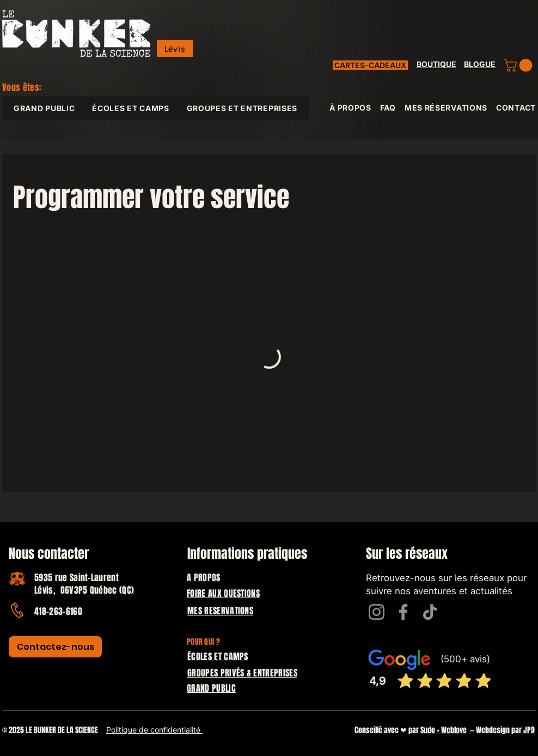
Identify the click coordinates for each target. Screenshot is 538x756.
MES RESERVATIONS (220, 611)
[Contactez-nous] (55, 647)
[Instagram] (377, 612)
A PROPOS (204, 578)
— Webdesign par (494, 730)
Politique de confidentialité (154, 730)
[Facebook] (403, 612)
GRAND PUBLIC (211, 688)
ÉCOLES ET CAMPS (218, 657)
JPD (528, 730)
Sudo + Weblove (444, 730)
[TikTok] (430, 612)
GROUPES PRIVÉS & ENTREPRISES (242, 673)
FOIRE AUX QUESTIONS (223, 593)
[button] (175, 48)
